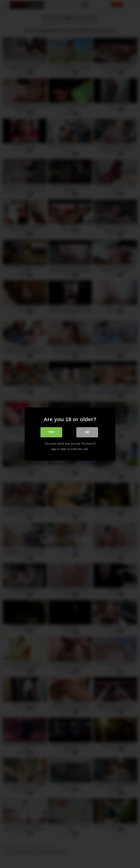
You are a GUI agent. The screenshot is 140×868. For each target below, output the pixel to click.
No (87, 432)
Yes (51, 432)
